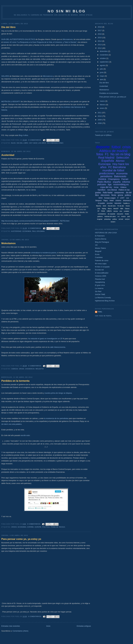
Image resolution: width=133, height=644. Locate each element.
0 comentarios (35, 140)
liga (110, 184)
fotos (100, 154)
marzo (103, 101)
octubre (103, 58)
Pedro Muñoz (104, 182)
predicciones (107, 173)
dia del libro (22, 143)
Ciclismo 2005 (101, 276)
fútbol (116, 147)
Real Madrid (106, 158)
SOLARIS (5, 76)
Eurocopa (104, 164)
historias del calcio (110, 216)
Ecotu (97, 254)
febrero (103, 105)
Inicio (48, 626)
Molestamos (8, 243)
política (115, 219)
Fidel (100, 312)
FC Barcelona (117, 167)
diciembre (104, 51)
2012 (100, 48)
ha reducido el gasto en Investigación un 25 (45, 339)
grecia (120, 195)
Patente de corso (102, 260)
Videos (123, 187)
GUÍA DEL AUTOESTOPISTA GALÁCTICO (18, 39)
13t (96, 245)
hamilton (102, 190)
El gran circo (100, 285)
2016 (100, 34)
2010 (100, 116)
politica (46, 527)
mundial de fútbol (113, 170)
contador (127, 211)
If (118, 198)
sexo (101, 198)
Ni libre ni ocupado (102, 267)
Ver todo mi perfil (103, 316)
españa (31, 527)
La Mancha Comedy (103, 298)
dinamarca (127, 201)
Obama (127, 209)
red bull (121, 219)
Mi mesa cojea (101, 264)
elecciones (105, 195)
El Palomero (100, 236)
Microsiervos (68, 39)
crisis (22, 369)
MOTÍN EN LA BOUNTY (11, 101)
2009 (100, 120)
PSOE (103, 211)
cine (121, 211)
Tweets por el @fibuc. (103, 135)
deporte (103, 147)
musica (123, 216)
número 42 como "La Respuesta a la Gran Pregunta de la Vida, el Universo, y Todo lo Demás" (40, 42)
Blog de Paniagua (102, 242)
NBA (122, 209)
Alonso (120, 161)
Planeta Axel (100, 279)
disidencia (30, 369)
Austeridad (8, 155)
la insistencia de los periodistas (56, 418)
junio (102, 72)
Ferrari (125, 179)
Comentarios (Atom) (20, 631)
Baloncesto (120, 176)
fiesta (114, 195)
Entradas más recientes (11, 626)
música (102, 179)
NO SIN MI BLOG (67, 11)
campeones (119, 193)
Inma (116, 187)
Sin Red (98, 291)
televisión (118, 203)
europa (38, 527)
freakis (127, 214)
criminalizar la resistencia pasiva (44, 253)
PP (98, 211)
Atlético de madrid (113, 151)
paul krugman (38, 231)
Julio (99, 209)
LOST (122, 198)
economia (27, 231)
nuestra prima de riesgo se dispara (58, 393)
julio (102, 69)
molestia (40, 369)
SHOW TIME (100, 294)
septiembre (104, 62)
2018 (100, 27)
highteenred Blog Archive (105, 301)
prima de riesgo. (58, 527)
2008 (100, 123)
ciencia (15, 369)
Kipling (104, 209)
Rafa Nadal (108, 193)
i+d (118, 216)
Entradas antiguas (84, 626)
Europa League (110, 198)
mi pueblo (101, 203)
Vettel (112, 201)
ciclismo (118, 201)
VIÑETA (109, 211)
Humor (128, 206)
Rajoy (106, 201)
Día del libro (8, 27)
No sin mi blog (120, 154)
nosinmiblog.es (121, 184)
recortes (110, 203)
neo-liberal (112, 190)
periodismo (106, 176)
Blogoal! (98, 251)
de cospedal (111, 214)
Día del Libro (112, 206)
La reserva (99, 288)
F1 (107, 154)
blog (13, 143)
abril (102, 79)
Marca (110, 209)
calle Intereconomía (57, 347)
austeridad (16, 231)
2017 (100, 30)
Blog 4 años (23, 135)
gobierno (100, 216)
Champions (114, 179)
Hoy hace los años (38, 143)
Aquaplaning (100, 282)
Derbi (104, 206)
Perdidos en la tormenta (15, 381)
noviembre (104, 55)
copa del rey (106, 187)
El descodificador (102, 273)
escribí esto (25, 435)
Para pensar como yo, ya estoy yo (21, 539)
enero (102, 108)
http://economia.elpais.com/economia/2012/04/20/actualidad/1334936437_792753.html (35, 221)
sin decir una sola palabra (11, 424)
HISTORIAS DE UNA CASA (106, 233)
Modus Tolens (100, 248)
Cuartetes (99, 257)
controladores (102, 214)
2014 (100, 41)
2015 (100, 38)
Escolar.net (99, 270)
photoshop (107, 219)
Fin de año (121, 206)
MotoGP (116, 209)
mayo (102, 76)
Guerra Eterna (101, 239)
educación (120, 214)
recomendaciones (55, 143)
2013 (100, 45)
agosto (103, 65)
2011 (100, 113)
